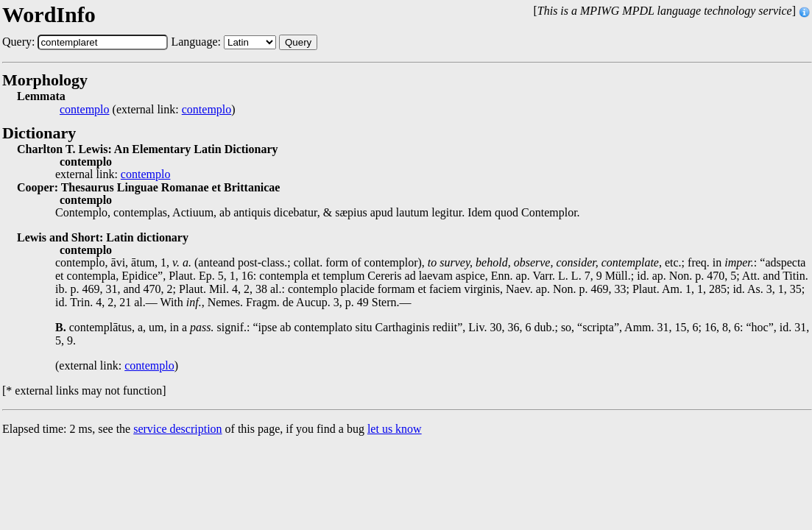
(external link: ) (148, 110)
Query (298, 42)
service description (177, 429)
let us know (395, 429)
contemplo (85, 110)
